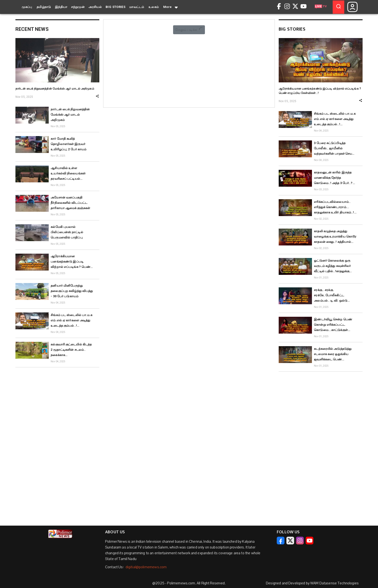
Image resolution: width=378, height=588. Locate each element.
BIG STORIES (115, 7)
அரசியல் (95, 7)
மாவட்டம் (137, 7)
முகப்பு (27, 7)
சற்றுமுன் (78, 7)
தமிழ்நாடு (44, 7)
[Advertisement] (57, 443)
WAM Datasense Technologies (334, 583)
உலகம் (154, 7)
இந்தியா (61, 7)
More (171, 7)
